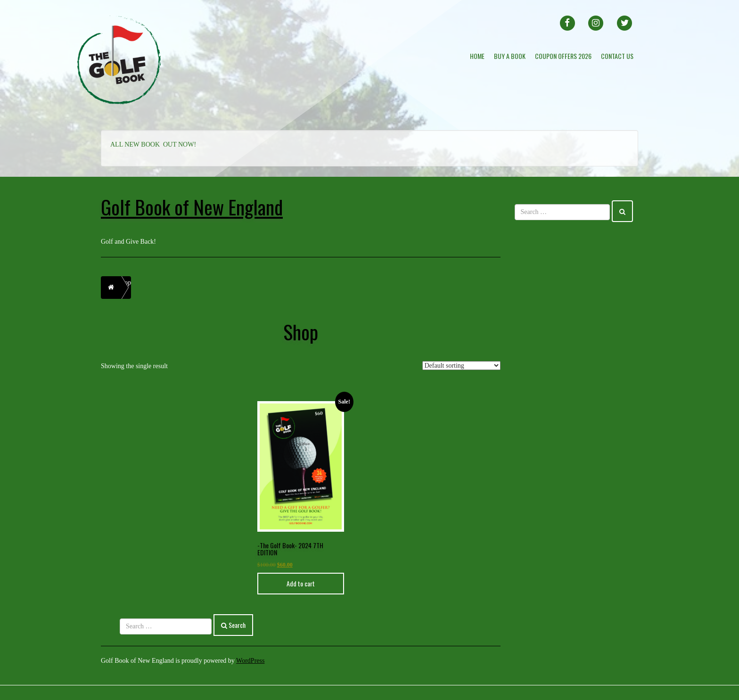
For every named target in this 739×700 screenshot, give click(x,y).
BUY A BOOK (510, 56)
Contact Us (617, 56)
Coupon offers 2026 (563, 56)
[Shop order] (461, 366)
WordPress (250, 661)
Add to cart (301, 583)
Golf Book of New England (192, 207)
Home (477, 56)
